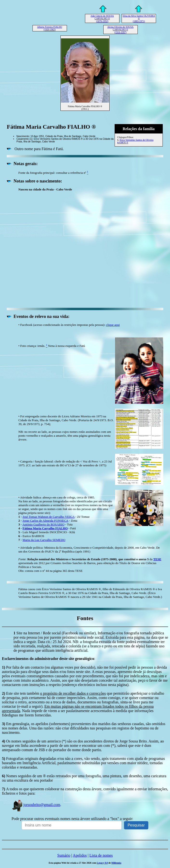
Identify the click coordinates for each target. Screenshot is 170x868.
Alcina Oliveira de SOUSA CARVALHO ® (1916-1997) (120, 30)
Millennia (116, 863)
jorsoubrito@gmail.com (36, 805)
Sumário (64, 855)
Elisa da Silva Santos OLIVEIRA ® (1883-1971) (139, 18)
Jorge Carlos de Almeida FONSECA (46, 521)
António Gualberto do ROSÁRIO (43, 524)
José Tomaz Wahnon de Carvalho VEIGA (49, 517)
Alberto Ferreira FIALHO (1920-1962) (50, 28)
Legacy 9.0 (102, 863)
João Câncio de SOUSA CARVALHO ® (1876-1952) (102, 18)
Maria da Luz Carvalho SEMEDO (44, 540)
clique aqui (113, 325)
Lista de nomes (101, 855)
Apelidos (80, 855)
